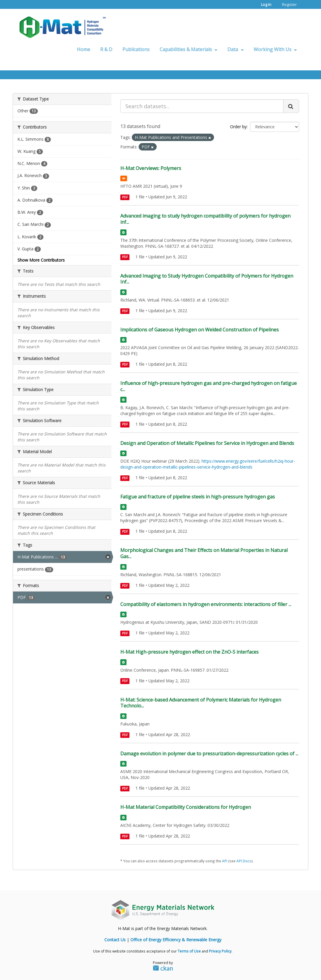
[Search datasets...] (202, 106)
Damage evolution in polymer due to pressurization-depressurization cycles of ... (209, 754)
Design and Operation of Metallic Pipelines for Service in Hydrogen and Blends (207, 443)
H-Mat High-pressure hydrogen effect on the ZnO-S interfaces (189, 652)
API (225, 861)
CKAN (163, 968)
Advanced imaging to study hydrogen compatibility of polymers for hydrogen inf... (205, 219)
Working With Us (275, 49)
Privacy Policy (220, 951)
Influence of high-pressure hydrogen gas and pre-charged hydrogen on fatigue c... (209, 386)
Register (289, 4)
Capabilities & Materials (188, 49)
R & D (106, 49)
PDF (125, 197)
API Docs (244, 861)
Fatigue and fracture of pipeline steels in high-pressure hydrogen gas (198, 497)
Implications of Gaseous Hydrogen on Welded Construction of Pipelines (200, 330)
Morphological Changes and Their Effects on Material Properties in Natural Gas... (204, 553)
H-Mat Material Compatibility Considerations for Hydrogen (186, 807)
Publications (136, 49)
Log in (266, 4)
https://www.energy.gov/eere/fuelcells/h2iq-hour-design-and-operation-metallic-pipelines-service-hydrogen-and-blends (208, 464)
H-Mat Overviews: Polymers (151, 168)
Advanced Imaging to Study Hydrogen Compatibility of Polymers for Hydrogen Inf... (207, 279)
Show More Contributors (41, 260)
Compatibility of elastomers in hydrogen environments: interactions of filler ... (206, 604)
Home (84, 49)
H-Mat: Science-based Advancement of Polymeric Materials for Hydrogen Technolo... (201, 703)
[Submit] (291, 106)
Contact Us (115, 940)
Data (235, 49)
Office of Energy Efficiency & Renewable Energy (176, 940)
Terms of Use (189, 951)
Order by (238, 127)
